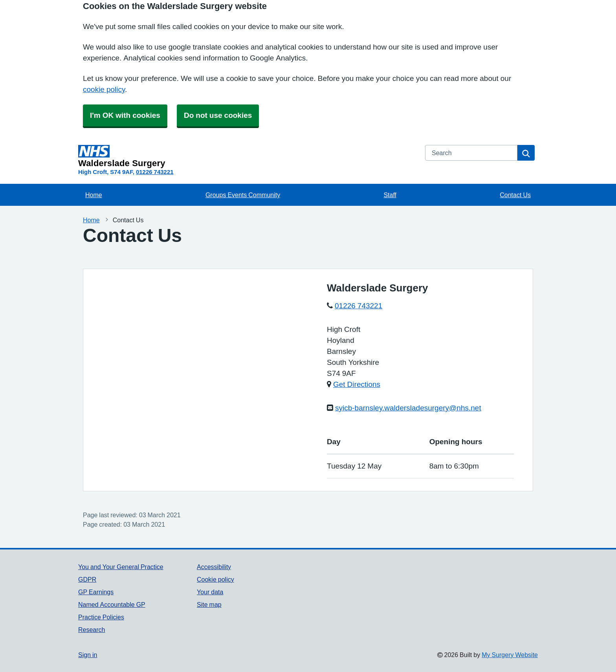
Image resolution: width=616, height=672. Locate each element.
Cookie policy (215, 579)
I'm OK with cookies (125, 115)
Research (92, 630)
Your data (210, 592)
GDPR (87, 579)
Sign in (88, 655)
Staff (390, 195)
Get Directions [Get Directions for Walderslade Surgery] (357, 384)
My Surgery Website (510, 655)
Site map (209, 604)
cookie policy (104, 89)
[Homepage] (247, 156)
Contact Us (515, 195)
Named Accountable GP (112, 604)
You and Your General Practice (121, 567)
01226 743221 (155, 172)
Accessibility (214, 567)
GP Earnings (96, 592)
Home (94, 195)
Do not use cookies (218, 115)
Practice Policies (101, 617)
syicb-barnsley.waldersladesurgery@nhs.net (408, 408)
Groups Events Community (243, 195)
